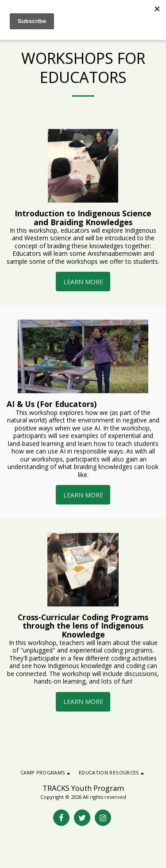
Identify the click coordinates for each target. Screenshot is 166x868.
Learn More (83, 282)
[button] (46, 773)
